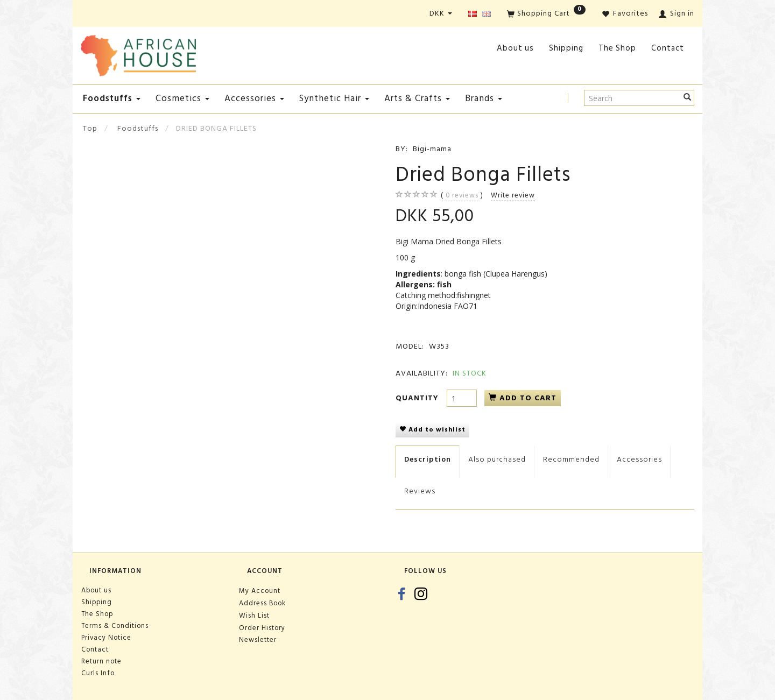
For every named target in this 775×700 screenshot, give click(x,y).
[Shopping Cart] (546, 14)
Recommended (571, 459)
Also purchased (497, 459)
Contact (668, 48)
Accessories (639, 459)
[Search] (688, 98)
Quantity (418, 398)
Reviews (420, 491)
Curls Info (98, 673)
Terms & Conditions (115, 626)
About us (515, 48)
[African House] (138, 54)
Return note (101, 661)
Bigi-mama (432, 149)
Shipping (566, 48)
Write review (513, 195)
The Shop (617, 48)
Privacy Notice (106, 638)
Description (428, 459)
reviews (462, 195)
